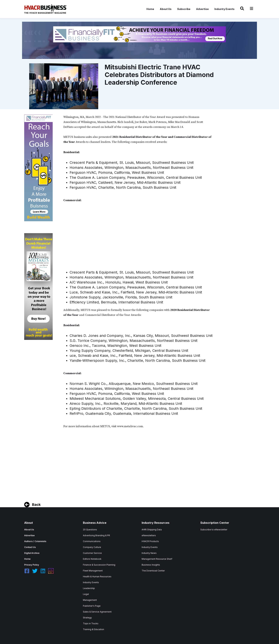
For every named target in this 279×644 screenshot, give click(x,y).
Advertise (202, 9)
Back (36, 505)
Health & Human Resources (97, 577)
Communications (92, 541)
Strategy (87, 618)
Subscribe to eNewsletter (214, 530)
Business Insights (151, 565)
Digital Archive (32, 553)
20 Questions (90, 530)
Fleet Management (93, 571)
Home (150, 9)
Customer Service (92, 553)
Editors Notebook (92, 559)
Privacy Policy (32, 565)
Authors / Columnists (35, 541)
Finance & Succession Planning (99, 565)
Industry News (149, 553)
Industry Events (224, 9)
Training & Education (94, 629)
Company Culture (92, 547)
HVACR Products (150, 541)
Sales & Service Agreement (97, 612)
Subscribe (184, 9)
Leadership (89, 588)
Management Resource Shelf (157, 559)
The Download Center (153, 571)
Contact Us (30, 547)
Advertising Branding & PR (96, 535)
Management (90, 600)
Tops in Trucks (91, 623)
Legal (86, 594)
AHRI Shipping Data (152, 530)
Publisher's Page (92, 606)
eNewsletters (149, 535)
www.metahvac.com (130, 426)
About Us (166, 9)
